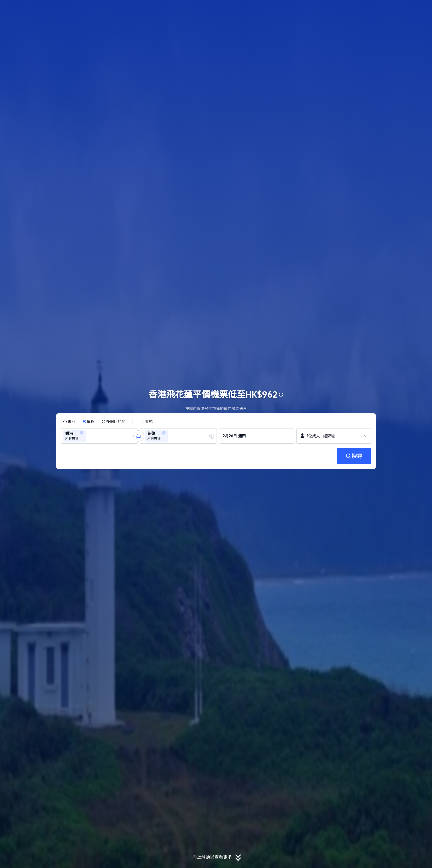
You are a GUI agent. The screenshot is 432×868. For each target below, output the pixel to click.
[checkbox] (146, 422)
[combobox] (89, 436)
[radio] (69, 422)
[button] (395, 9)
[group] (99, 436)
